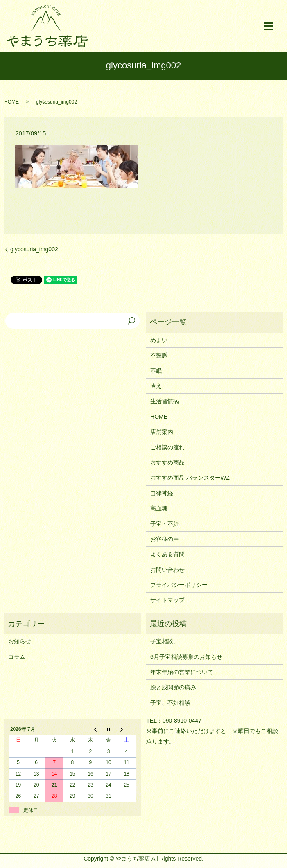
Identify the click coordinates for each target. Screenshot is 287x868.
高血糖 (159, 508)
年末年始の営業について (182, 672)
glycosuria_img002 (34, 249)
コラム (17, 657)
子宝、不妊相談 (170, 703)
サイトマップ (167, 600)
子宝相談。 (165, 641)
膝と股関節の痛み (173, 687)
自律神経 (162, 493)
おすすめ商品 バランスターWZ (190, 478)
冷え (156, 386)
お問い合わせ (167, 570)
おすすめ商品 (167, 462)
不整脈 (159, 355)
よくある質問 (167, 554)
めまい (159, 340)
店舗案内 (162, 432)
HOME (11, 102)
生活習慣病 (165, 401)
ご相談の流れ (167, 447)
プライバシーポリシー (179, 585)
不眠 (156, 371)
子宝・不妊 (165, 524)
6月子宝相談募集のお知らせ (186, 657)
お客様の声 (165, 539)
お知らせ (20, 641)
